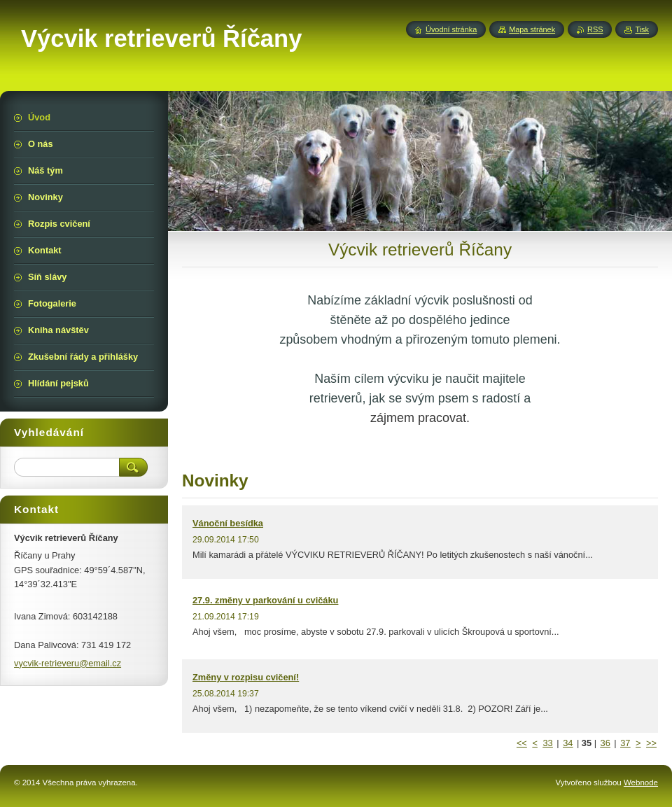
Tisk (642, 29)
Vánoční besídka (228, 523)
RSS (595, 29)
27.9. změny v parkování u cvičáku (265, 600)
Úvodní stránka (451, 29)
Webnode (641, 783)
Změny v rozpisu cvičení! (246, 677)
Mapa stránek (532, 29)
